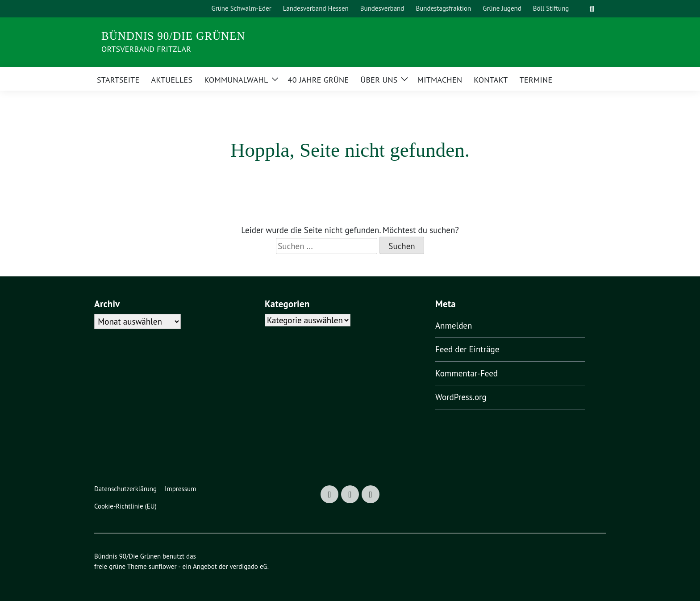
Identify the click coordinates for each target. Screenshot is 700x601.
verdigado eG (248, 566)
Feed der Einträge (467, 349)
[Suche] (581, 9)
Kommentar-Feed (467, 373)
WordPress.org (461, 397)
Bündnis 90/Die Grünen (173, 36)
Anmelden (454, 326)
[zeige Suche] (592, 9)
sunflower (163, 566)
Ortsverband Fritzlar (146, 49)
